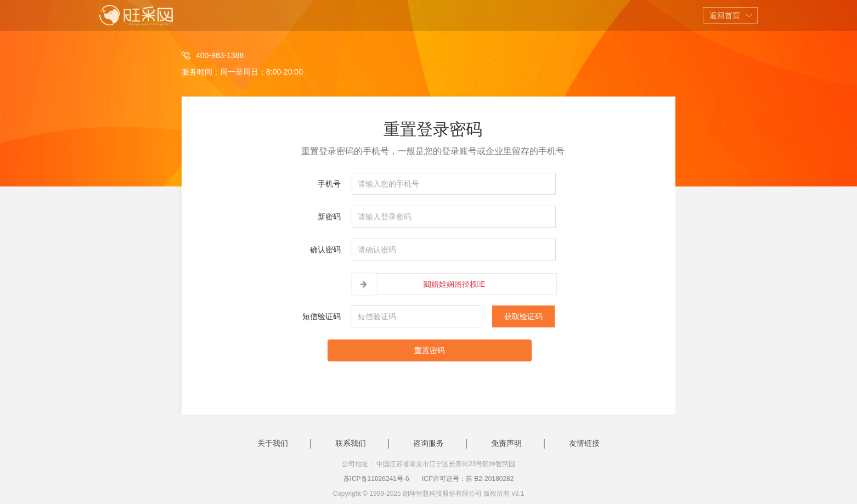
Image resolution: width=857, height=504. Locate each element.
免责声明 (506, 443)
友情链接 (584, 443)
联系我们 (351, 443)
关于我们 (273, 443)
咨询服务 (428, 443)
